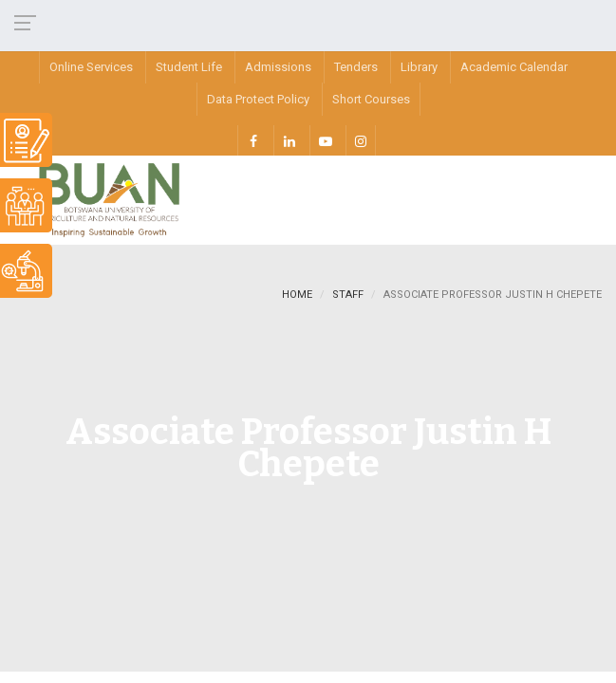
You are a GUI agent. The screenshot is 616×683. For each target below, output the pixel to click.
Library (419, 67)
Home (297, 295)
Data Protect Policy (258, 99)
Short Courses (371, 99)
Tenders (356, 67)
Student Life (189, 67)
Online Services (91, 67)
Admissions (278, 67)
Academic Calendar (514, 67)
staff (348, 295)
